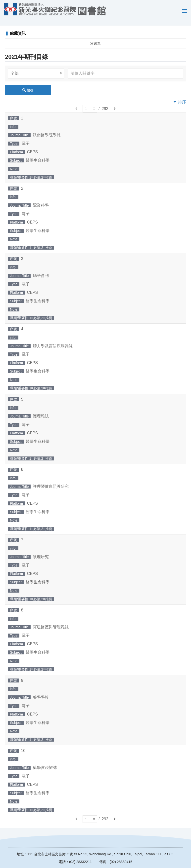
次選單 (95, 36)
